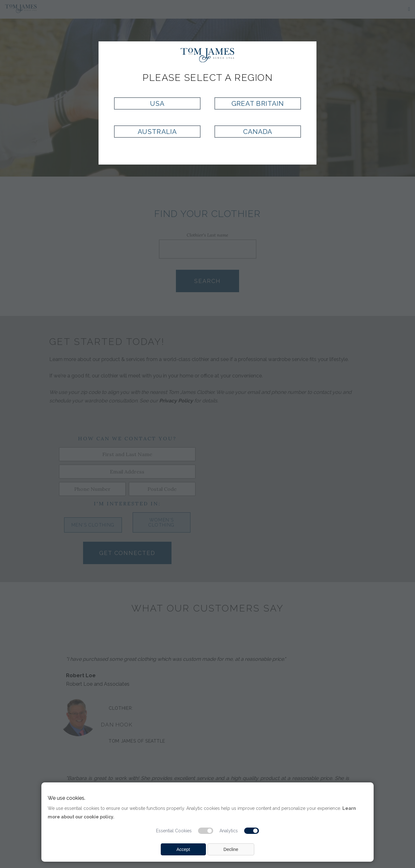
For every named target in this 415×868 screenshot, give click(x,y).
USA (157, 103)
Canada (258, 132)
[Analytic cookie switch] (252, 831)
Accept (183, 849)
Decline (231, 849)
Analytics (229, 831)
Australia (157, 132)
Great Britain (258, 103)
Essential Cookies (174, 831)
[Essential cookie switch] (206, 831)
